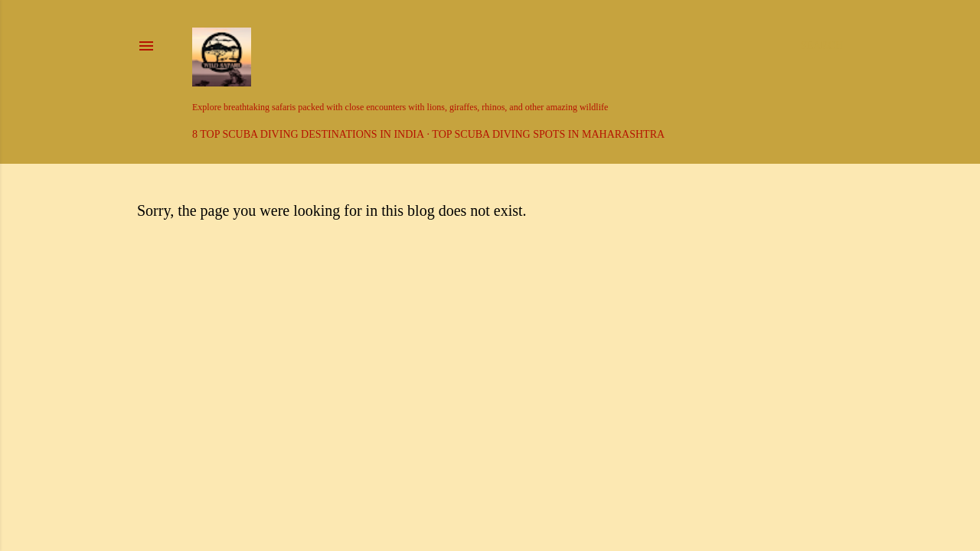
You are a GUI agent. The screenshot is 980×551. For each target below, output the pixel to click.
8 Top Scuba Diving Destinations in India (308, 134)
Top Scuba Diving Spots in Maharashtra (548, 134)
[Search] (822, 46)
